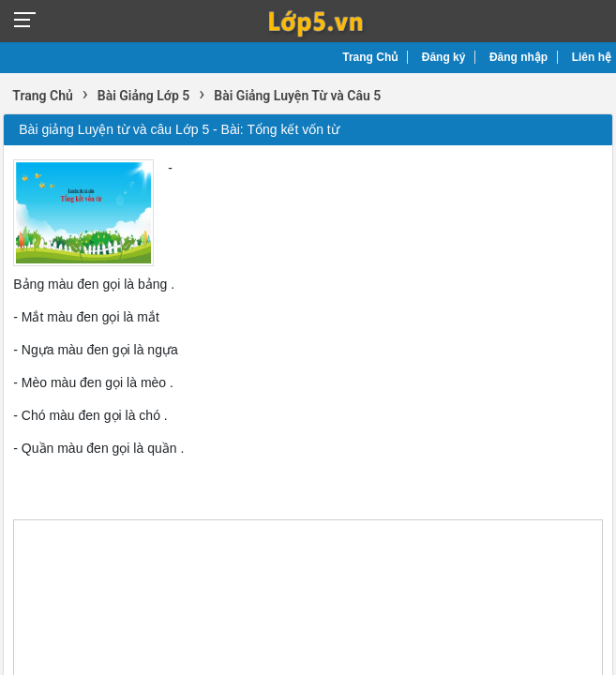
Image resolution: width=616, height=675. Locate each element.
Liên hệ (592, 57)
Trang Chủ (370, 57)
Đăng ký (444, 57)
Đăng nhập (518, 57)
